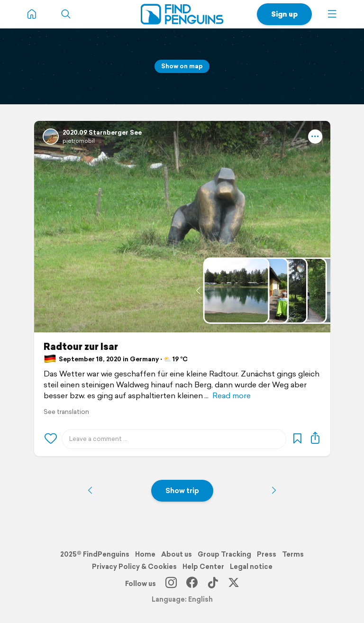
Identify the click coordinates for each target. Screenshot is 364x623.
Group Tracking (224, 554)
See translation (66, 412)
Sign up (284, 14)
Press (267, 554)
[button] (332, 14)
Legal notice (251, 567)
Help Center (203, 567)
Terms (293, 554)
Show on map (182, 66)
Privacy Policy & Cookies (134, 567)
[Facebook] (192, 584)
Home (145, 554)
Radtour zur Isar (81, 347)
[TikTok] (213, 584)
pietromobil (79, 141)
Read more (232, 396)
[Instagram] (171, 584)
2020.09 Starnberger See (102, 133)
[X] (234, 584)
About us (177, 554)
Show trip (182, 490)
